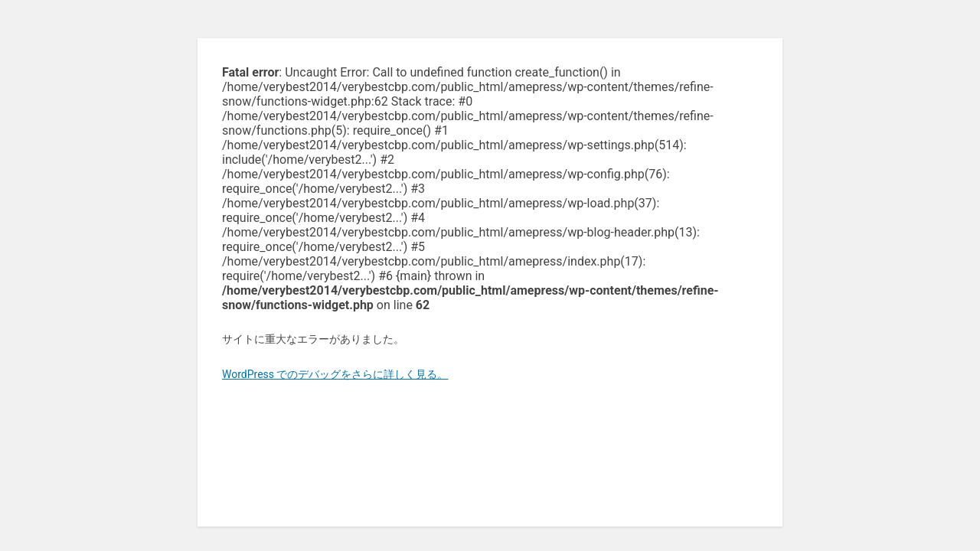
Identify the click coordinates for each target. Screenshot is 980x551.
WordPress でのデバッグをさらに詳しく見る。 (335, 374)
